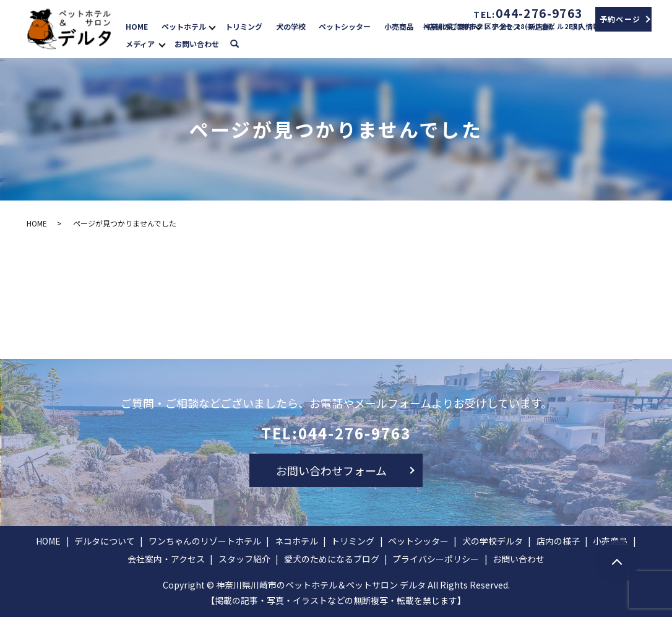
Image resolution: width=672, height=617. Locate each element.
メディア (140, 44)
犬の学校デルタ (493, 541)
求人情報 (585, 26)
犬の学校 (291, 26)
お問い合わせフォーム (331, 470)
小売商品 (399, 26)
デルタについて (105, 541)
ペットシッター (345, 26)
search (241, 42)
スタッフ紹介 (244, 559)
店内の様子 (558, 541)
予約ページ (620, 19)
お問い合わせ (197, 44)
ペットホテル (184, 26)
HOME (137, 26)
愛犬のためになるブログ (332, 559)
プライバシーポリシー (436, 559)
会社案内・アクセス (166, 559)
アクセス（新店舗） (524, 26)
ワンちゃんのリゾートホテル (205, 541)
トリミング (244, 26)
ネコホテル (296, 541)
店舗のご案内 (450, 26)
